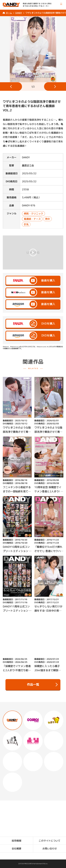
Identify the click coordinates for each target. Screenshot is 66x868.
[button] (11, 87)
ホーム (9, 13)
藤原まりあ (28, 165)
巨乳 (26, 224)
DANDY (19, 13)
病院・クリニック (33, 213)
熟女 (48, 219)
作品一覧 (42, 685)
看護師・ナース (32, 219)
